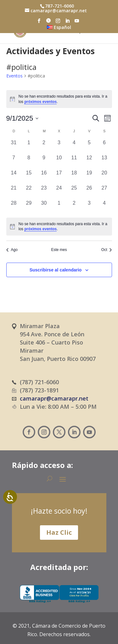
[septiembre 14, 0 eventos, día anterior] (14, 177)
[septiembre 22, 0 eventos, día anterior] (29, 192)
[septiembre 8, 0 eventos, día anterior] (29, 162)
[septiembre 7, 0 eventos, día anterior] (14, 162)
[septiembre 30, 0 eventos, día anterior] (44, 207)
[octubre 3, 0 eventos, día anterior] (89, 207)
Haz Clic (59, 532)
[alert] (59, 99)
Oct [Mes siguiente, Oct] (107, 250)
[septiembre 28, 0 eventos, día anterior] (14, 207)
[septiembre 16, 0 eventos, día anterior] (44, 177)
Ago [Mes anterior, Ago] (12, 250)
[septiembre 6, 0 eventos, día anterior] (104, 146)
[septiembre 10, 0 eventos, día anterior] (59, 162)
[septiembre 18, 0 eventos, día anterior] (74, 177)
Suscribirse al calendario (56, 270)
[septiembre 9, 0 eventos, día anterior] (44, 162)
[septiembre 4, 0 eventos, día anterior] (74, 146)
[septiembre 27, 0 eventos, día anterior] (104, 192)
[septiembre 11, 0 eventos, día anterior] (74, 162)
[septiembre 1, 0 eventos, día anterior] (29, 146)
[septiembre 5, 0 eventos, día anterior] (89, 146)
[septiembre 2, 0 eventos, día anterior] (44, 146)
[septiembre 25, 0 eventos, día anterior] (74, 192)
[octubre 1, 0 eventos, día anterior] (59, 207)
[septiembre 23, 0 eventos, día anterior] (44, 192)
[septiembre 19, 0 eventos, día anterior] (89, 177)
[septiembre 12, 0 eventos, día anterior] (89, 162)
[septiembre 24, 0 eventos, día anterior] (59, 192)
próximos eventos (40, 102)
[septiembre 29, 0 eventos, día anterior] (29, 207)
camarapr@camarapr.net (54, 398)
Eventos (14, 76)
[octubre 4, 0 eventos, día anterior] (104, 207)
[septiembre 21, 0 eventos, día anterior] (14, 192)
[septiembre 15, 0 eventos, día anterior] (29, 177)
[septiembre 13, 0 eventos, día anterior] (104, 162)
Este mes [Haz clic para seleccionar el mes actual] (59, 250)
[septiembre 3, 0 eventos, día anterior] (59, 146)
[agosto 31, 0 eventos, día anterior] (14, 146)
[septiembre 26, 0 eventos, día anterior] (89, 192)
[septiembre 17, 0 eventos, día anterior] (59, 177)
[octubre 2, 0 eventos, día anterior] (74, 207)
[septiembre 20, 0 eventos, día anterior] (104, 177)
